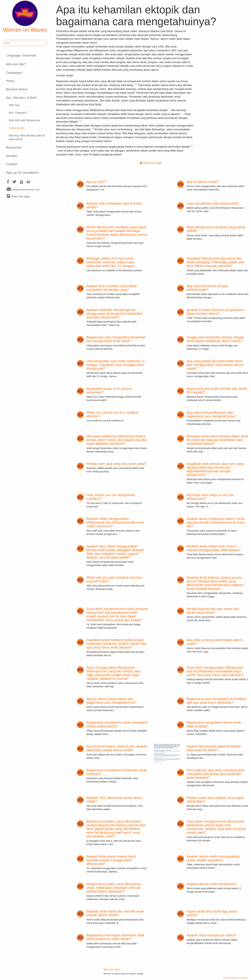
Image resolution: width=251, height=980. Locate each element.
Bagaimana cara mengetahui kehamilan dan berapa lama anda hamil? (116, 339)
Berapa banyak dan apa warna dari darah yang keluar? (213, 611)
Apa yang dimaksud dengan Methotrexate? (207, 288)
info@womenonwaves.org (23, 189)
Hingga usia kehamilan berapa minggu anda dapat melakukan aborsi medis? (215, 339)
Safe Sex (14, 105)
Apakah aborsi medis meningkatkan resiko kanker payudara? (213, 858)
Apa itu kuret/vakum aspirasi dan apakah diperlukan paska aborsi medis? (117, 748)
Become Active (17, 89)
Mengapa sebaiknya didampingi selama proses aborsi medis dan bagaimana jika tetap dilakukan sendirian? (117, 440)
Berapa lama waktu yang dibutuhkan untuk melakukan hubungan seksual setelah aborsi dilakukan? (114, 888)
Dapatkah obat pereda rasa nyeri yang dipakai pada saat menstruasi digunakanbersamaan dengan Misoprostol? (215, 469)
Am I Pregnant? (18, 113)
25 (136, 84)
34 (80, 121)
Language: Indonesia (21, 55)
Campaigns (14, 73)
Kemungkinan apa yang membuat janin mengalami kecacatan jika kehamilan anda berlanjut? (216, 774)
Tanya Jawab (16, 128)
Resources (14, 147)
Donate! (12, 156)
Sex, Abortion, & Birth (21, 98)
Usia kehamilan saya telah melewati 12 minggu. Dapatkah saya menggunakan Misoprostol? (116, 365)
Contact (11, 164)
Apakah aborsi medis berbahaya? (212, 884)
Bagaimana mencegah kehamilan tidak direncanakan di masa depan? (115, 937)
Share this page (18, 196)
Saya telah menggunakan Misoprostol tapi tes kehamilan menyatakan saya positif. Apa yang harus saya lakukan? (215, 671)
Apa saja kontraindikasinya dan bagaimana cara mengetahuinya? (212, 414)
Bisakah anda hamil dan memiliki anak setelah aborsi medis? (115, 913)
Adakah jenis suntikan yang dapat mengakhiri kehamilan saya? (112, 288)
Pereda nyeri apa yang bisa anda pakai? (117, 464)
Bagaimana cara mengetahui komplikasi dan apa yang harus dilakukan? (217, 701)
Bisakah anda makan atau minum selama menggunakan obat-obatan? (214, 548)
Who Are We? (16, 64)
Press (10, 81)
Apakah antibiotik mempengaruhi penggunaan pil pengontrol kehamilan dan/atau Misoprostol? (115, 314)
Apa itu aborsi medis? (203, 182)
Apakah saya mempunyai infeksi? (212, 935)
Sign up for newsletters (22, 173)
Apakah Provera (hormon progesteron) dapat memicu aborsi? (215, 312)
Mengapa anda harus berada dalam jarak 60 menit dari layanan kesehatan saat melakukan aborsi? (217, 440)
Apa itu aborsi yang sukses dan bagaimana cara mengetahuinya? (111, 701)
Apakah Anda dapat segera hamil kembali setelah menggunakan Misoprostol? (111, 860)
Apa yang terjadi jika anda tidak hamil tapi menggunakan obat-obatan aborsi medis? (215, 365)
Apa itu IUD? (96, 182)
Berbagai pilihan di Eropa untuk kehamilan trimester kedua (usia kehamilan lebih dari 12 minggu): (111, 262)
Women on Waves (25, 17)
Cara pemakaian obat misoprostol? (213, 203)
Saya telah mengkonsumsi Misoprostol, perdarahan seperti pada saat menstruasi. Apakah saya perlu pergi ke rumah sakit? (216, 827)
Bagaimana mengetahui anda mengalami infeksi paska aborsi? (117, 724)
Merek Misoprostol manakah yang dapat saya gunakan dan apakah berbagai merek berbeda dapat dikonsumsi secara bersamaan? (117, 233)
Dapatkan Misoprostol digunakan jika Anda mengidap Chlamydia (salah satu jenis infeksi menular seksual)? (216, 262)
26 (93, 129)
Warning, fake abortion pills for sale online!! (27, 137)
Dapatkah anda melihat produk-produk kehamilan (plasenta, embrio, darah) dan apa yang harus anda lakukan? (117, 644)
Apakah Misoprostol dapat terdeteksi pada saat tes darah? (214, 748)
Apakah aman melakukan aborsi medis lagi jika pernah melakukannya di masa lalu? (216, 522)
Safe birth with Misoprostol (24, 120)
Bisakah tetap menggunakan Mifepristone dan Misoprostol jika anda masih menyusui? (115, 522)
